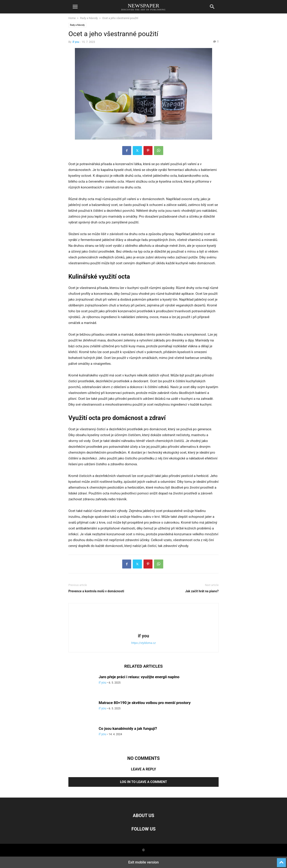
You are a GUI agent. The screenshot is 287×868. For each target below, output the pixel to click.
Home (72, 18)
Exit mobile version (143, 862)
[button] (75, 7)
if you (76, 42)
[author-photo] (143, 630)
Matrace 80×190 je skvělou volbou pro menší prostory (145, 703)
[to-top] (281, 861)
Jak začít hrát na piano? (202, 591)
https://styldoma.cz (144, 643)
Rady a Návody (89, 18)
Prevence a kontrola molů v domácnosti (96, 591)
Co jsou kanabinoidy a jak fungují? (128, 728)
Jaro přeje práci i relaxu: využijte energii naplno (139, 677)
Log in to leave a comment (143, 782)
